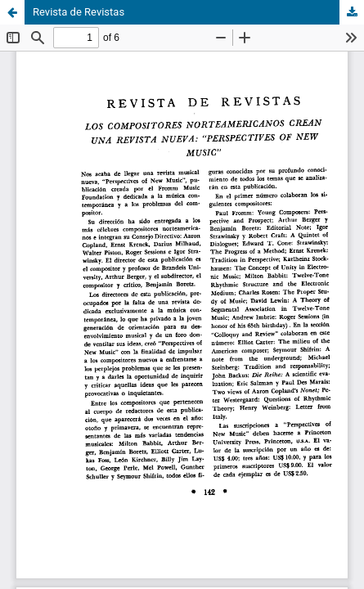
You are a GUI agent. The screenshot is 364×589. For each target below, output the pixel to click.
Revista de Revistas (79, 12)
